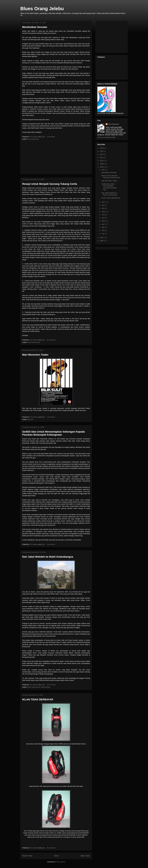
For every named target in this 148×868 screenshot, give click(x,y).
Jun (103, 218)
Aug (103, 212)
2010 (102, 161)
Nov (103, 202)
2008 (102, 167)
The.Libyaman (113, 124)
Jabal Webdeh (45, 687)
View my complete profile (106, 137)
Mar (103, 227)
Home (57, 856)
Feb (103, 230)
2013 (102, 151)
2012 (102, 154)
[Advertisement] (56, 158)
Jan (103, 234)
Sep (103, 208)
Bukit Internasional (34, 342)
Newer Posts (27, 856)
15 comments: (52, 848)
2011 (102, 157)
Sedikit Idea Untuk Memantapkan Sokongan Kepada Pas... (109, 187)
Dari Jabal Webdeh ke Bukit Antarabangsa (48, 557)
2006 (102, 241)
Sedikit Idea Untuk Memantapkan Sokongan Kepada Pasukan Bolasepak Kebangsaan (54, 433)
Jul (103, 215)
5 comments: (51, 417)
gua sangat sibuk (33, 139)
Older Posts (85, 856)
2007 (102, 238)
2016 (102, 148)
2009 (102, 164)
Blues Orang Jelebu (42, 9)
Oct (103, 205)
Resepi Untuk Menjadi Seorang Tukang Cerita (50, 184)
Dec (103, 170)
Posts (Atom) (61, 862)
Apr (103, 224)
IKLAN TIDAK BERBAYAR (38, 699)
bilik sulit (30, 419)
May (103, 221)
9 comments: (51, 137)
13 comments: (52, 340)
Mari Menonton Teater (35, 355)
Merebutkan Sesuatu (35, 27)
